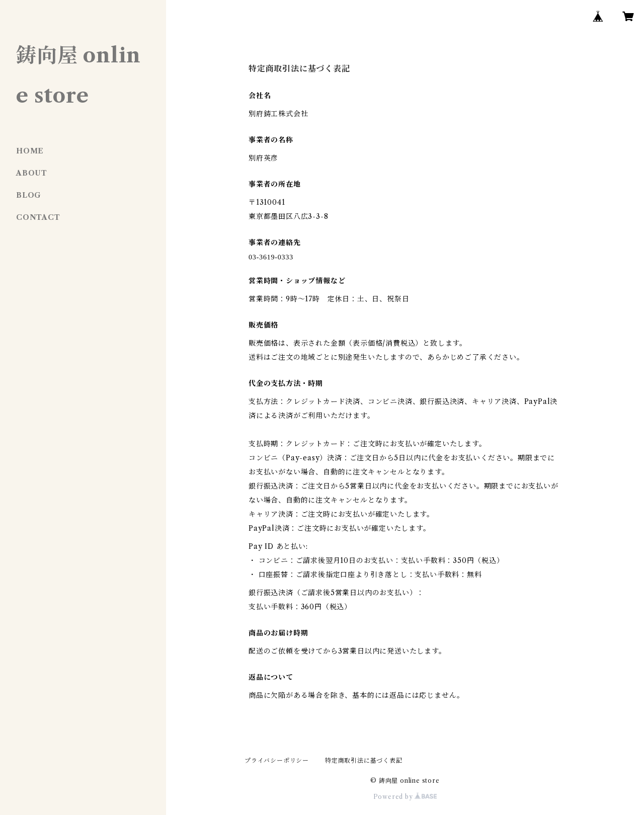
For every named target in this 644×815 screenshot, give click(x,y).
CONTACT (38, 217)
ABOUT (32, 173)
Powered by (405, 797)
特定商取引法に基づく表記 (364, 760)
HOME (30, 151)
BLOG (29, 195)
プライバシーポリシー (277, 760)
